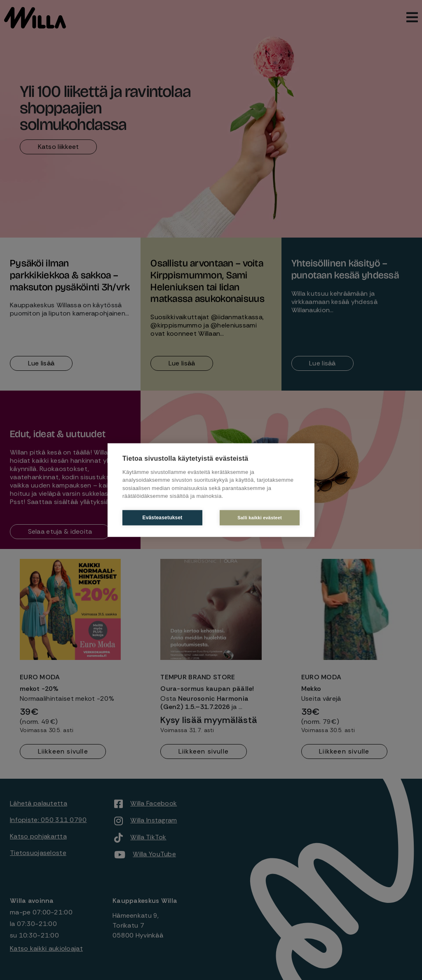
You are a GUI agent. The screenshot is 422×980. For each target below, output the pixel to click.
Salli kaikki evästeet (260, 517)
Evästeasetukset (162, 518)
